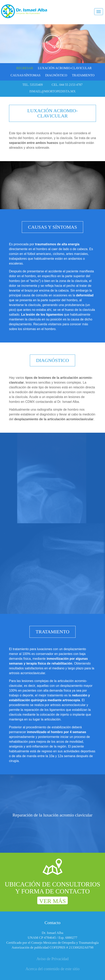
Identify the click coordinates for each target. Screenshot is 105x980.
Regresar (25, 68)
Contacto (52, 923)
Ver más (53, 901)
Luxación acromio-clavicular (65, 68)
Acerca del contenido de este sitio (52, 969)
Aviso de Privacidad (53, 959)
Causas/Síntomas (26, 75)
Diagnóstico (56, 75)
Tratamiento (83, 75)
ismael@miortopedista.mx (52, 91)
